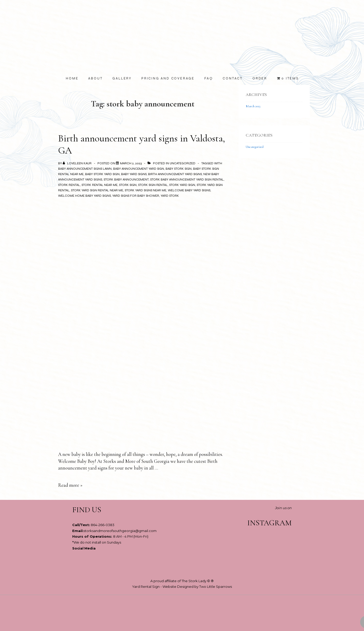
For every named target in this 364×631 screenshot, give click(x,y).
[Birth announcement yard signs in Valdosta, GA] (131, 163)
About (95, 78)
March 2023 (253, 106)
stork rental (69, 185)
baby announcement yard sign (139, 169)
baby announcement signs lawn (85, 169)
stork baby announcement (126, 179)
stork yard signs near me (145, 190)
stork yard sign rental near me (97, 190)
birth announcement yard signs (175, 174)
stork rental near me (99, 185)
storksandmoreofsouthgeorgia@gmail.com (120, 531)
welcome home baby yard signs (84, 196)
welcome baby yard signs (189, 190)
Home (72, 78)
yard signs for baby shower (136, 196)
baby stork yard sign (102, 174)
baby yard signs (134, 174)
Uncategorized (183, 163)
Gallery (122, 78)
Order (260, 78)
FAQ (209, 78)
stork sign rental (153, 185)
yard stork (170, 196)
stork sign (128, 185)
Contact (233, 78)
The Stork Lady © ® (198, 581)
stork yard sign (182, 185)
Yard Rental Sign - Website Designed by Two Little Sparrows (182, 587)
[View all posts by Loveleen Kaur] (78, 163)
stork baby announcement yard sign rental (187, 179)
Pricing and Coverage (168, 78)
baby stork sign (179, 169)
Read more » (70, 485)
